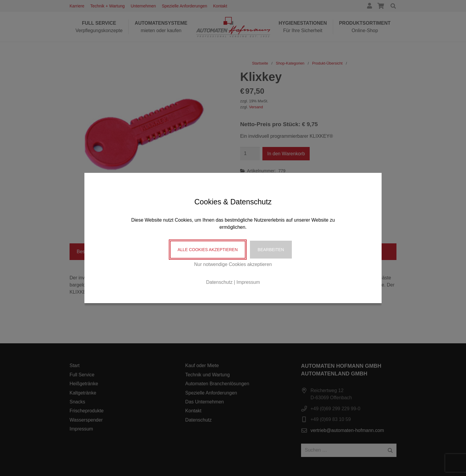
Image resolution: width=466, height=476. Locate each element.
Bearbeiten (271, 250)
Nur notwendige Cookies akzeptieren (233, 264)
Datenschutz (219, 282)
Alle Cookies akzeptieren (208, 250)
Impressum (248, 282)
